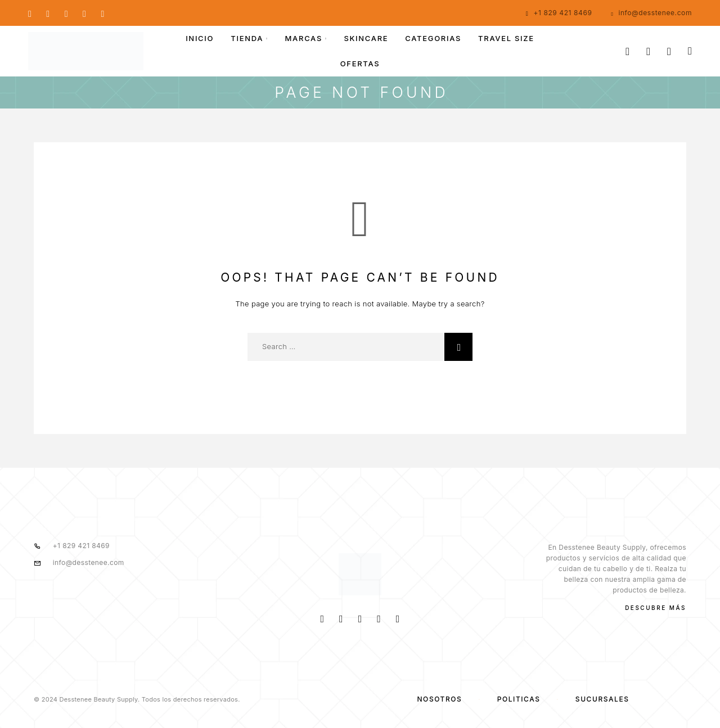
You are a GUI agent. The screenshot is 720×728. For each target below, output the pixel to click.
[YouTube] (84, 13)
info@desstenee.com (655, 13)
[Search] (627, 51)
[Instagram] (48, 13)
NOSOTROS (439, 699)
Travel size (506, 39)
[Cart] (690, 51)
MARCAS (304, 39)
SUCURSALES (602, 699)
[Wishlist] (669, 51)
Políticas (519, 699)
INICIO (200, 39)
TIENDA (247, 39)
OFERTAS (360, 64)
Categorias (433, 39)
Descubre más (656, 608)
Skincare (366, 39)
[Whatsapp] (66, 13)
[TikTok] (102, 13)
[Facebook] (30, 13)
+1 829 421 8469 (562, 13)
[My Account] (648, 51)
